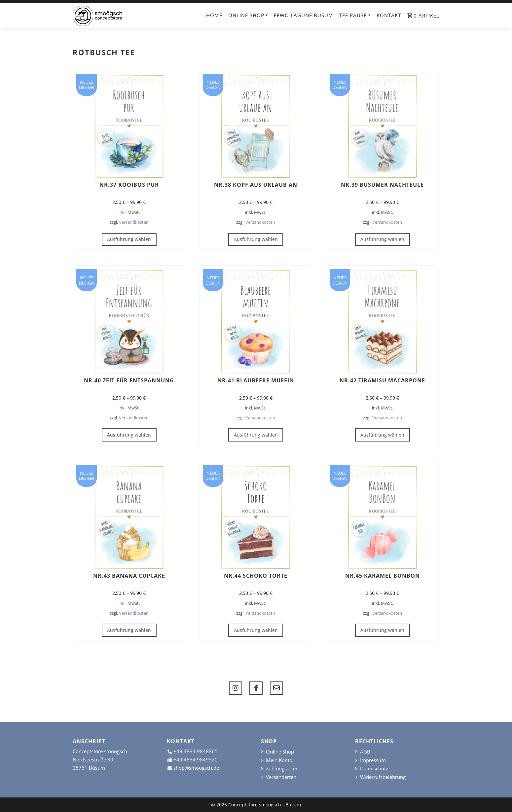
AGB (365, 752)
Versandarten (281, 777)
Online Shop (246, 15)
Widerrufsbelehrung (383, 777)
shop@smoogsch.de (196, 768)
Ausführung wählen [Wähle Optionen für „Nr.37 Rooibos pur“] (129, 239)
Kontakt (389, 15)
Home (214, 15)
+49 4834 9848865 (196, 751)
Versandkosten (134, 222)
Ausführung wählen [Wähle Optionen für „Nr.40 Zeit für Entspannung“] (129, 435)
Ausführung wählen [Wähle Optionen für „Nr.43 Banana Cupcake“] (129, 630)
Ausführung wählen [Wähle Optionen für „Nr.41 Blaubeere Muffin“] (256, 435)
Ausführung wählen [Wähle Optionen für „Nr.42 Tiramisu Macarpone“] (382, 435)
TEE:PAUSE (353, 15)
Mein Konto (279, 760)
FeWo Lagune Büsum (304, 15)
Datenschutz (374, 769)
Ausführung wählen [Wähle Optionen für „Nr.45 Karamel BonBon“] (382, 630)
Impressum (373, 760)
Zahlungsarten (282, 769)
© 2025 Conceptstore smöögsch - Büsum (256, 805)
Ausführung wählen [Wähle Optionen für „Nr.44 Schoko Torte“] (256, 630)
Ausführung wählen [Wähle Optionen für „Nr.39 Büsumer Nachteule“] (382, 239)
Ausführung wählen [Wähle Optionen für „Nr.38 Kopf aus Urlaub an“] (256, 239)
